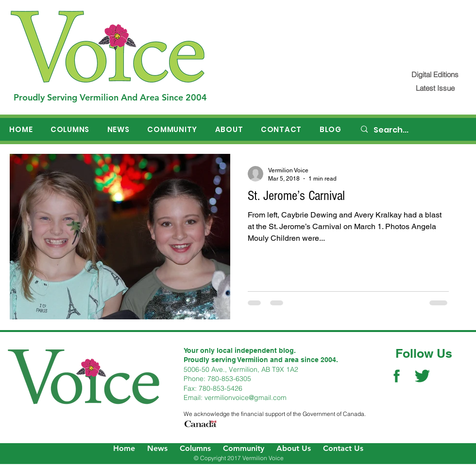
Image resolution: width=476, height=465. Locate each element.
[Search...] (413, 130)
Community (244, 448)
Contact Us (343, 448)
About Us (294, 448)
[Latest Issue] (435, 88)
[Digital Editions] (435, 75)
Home (124, 448)
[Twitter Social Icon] (422, 376)
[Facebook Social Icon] (397, 376)
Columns (195, 448)
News (157, 448)
